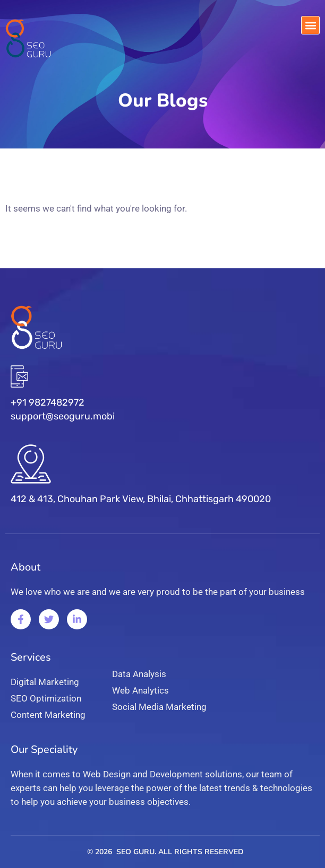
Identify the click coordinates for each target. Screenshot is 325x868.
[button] (310, 25)
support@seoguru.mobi (63, 416)
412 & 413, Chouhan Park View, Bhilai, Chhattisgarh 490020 (141, 499)
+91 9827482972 (48, 402)
